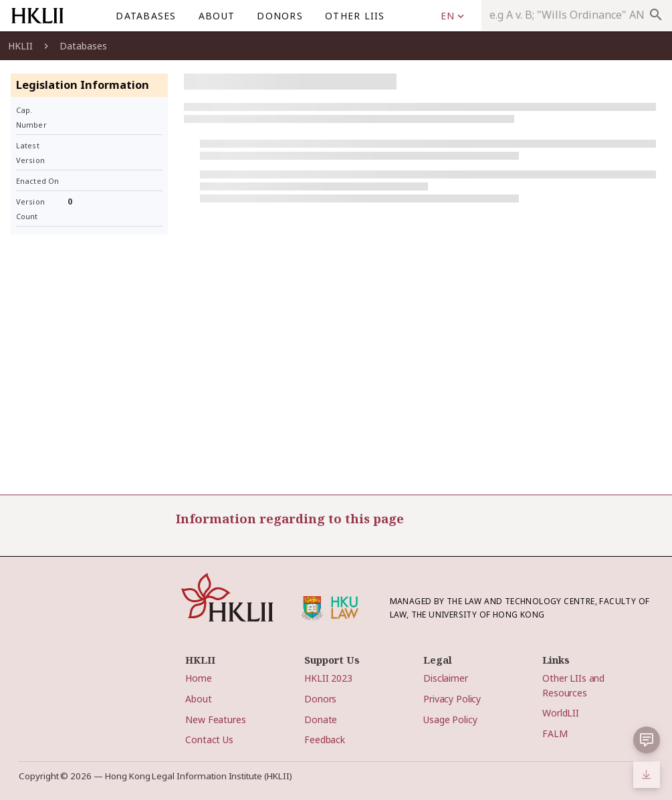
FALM (555, 734)
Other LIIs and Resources (573, 685)
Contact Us (209, 740)
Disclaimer (446, 678)
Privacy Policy (452, 699)
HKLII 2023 (328, 678)
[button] (647, 740)
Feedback (325, 740)
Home (198, 678)
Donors (320, 699)
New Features (215, 719)
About (198, 699)
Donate (321, 719)
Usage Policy (450, 719)
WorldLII (561, 713)
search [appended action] (656, 15)
